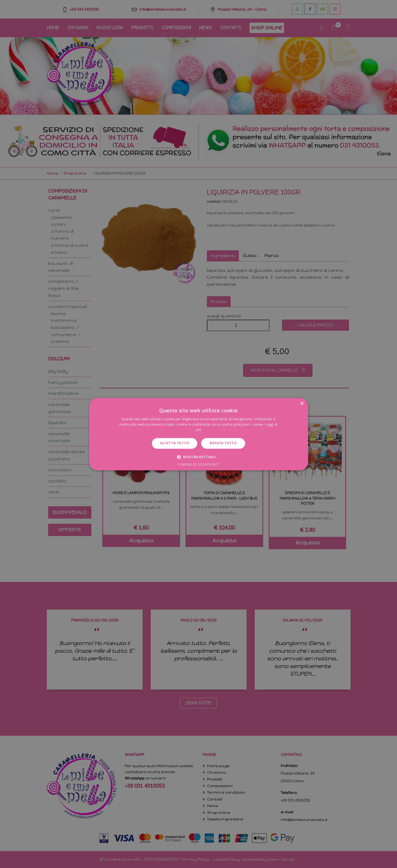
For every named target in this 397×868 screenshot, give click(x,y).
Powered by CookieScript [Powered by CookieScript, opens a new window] (198, 464)
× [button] (302, 404)
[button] (198, 457)
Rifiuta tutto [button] (223, 443)
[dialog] (198, 434)
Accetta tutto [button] (175, 443)
